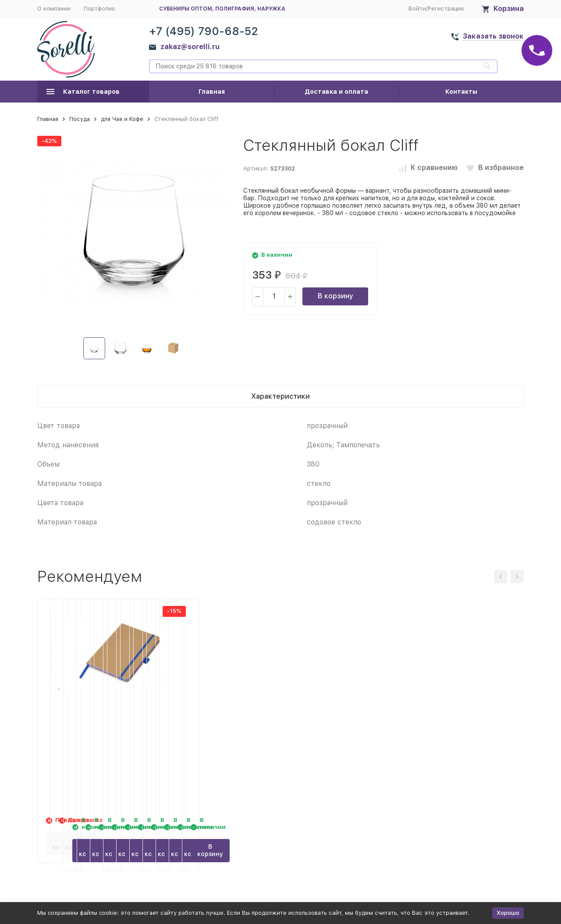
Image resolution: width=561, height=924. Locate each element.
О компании (54, 9)
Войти (417, 9)
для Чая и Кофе (122, 119)
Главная (212, 92)
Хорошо (508, 913)
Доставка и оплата (336, 92)
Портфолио (99, 9)
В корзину (336, 296)
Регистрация (446, 9)
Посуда (80, 119)
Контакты (461, 92)
